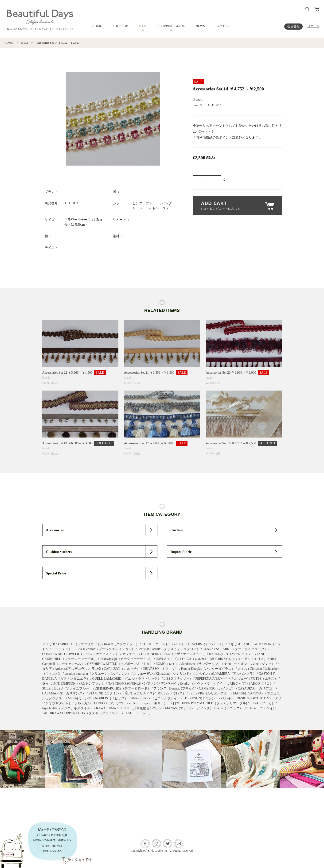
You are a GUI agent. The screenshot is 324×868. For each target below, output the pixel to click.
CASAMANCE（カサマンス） (64, 693)
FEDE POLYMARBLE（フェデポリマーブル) (215, 703)
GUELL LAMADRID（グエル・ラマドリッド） (127, 679)
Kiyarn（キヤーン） (156, 703)
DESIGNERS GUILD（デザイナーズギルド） (174, 654)
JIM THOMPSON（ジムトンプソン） (78, 684)
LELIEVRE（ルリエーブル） (209, 693)
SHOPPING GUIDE (171, 26)
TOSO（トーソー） (138, 713)
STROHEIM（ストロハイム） (163, 644)
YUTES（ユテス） (264, 679)
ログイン (313, 26)
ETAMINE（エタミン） (105, 693)
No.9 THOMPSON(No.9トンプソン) (133, 684)
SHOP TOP (120, 26)
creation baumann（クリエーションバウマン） (98, 674)
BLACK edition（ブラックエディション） (105, 649)
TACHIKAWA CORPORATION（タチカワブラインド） (82, 713)
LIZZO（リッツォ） (178, 679)
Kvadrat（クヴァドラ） (197, 684)
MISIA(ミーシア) (80, 698)
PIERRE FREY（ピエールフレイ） (155, 698)
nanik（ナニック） (229, 708)
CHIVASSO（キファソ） (160, 669)
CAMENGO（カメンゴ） (217, 688)
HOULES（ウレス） (171, 693)
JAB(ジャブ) (237, 684)
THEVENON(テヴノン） (201, 698)
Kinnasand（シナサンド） (174, 674)
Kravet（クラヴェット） (121, 644)
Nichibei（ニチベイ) (260, 708)
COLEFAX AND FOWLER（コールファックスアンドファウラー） (90, 654)
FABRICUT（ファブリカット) (80, 644)
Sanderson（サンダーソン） (201, 664)
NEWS (200, 26)
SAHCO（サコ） (261, 684)
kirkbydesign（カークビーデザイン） (127, 659)
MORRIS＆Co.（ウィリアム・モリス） (239, 659)
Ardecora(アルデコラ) (70, 669)
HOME (97, 26)
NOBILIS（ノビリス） (111, 698)
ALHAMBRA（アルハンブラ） (234, 674)
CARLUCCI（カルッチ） (122, 669)
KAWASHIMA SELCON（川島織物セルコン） (129, 708)
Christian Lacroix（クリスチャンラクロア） (169, 649)
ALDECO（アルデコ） (110, 703)
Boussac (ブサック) (183, 688)
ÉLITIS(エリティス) (140, 693)
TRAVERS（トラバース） (206, 644)
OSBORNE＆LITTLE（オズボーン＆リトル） (120, 664)
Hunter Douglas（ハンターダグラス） (208, 669)
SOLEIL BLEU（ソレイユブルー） (67, 688)
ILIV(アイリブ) (167, 659)
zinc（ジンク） (264, 664)
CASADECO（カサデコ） (256, 688)
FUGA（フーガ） (262, 703)
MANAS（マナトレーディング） (189, 708)
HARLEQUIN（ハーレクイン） (232, 654)
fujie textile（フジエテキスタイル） (68, 708)
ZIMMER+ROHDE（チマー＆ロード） (123, 688)
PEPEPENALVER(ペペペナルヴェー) (222, 679)
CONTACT (223, 26)
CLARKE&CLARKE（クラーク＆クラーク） (235, 649)
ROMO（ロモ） (167, 664)
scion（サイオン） (237, 664)
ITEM (143, 26)
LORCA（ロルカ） (194, 659)
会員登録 (293, 27)
